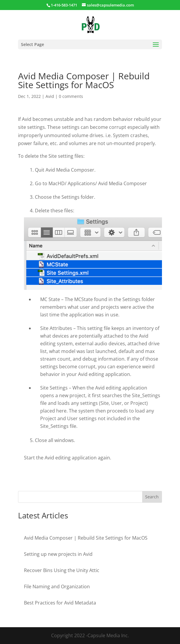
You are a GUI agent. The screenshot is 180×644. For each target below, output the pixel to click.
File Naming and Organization (57, 586)
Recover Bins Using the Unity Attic (62, 570)
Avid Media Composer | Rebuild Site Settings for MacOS (86, 538)
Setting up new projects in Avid (58, 554)
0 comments (71, 96)
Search (152, 497)
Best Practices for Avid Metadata (60, 603)
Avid (50, 96)
